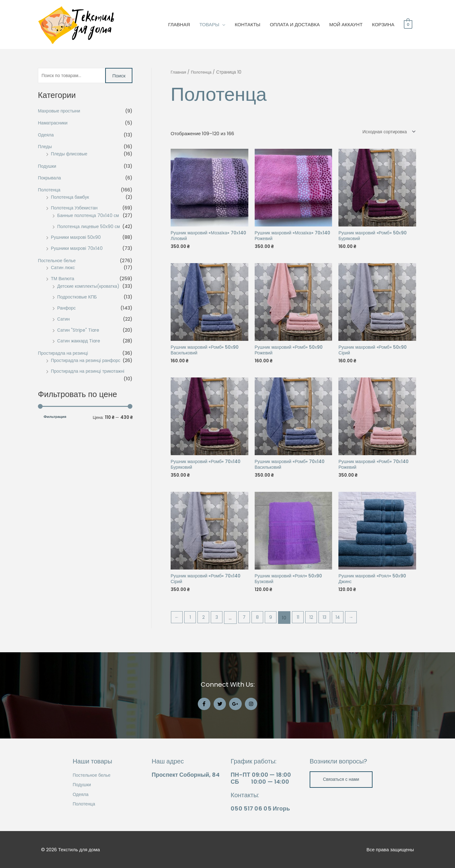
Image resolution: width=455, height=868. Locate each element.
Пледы (45, 148)
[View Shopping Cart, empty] (408, 24)
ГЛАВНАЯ (179, 24)
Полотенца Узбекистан (76, 209)
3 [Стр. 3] (219, 622)
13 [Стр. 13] (332, 622)
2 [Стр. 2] (205, 622)
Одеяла (46, 136)
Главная (179, 72)
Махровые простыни (61, 112)
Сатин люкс (64, 269)
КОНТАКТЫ (248, 24)
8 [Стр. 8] (261, 622)
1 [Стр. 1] (191, 622)
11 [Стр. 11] (304, 622)
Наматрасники (54, 124)
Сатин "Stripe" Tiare (80, 331)
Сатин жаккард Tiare (80, 342)
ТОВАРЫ (209, 24)
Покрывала (50, 179)
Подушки (48, 167)
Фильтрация (55, 418)
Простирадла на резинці (65, 354)
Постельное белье (58, 261)
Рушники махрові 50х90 (77, 238)
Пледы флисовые (70, 155)
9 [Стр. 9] (276, 622)
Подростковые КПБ (78, 298)
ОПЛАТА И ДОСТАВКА (295, 24)
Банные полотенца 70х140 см (90, 216)
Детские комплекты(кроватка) (90, 287)
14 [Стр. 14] (346, 622)
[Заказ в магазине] (386, 131)
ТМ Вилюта (63, 279)
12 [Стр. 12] (318, 622)
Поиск (119, 76)
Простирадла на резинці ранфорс (88, 361)
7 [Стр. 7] (248, 622)
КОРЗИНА (383, 24)
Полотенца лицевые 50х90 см (91, 227)
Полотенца (50, 191)
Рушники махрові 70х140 (78, 249)
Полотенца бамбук (71, 198)
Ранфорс (67, 309)
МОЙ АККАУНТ (346, 24)
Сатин (64, 320)
